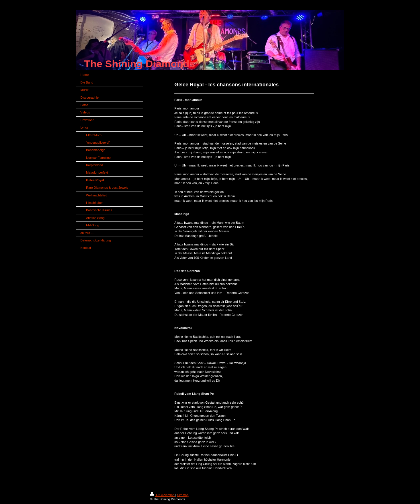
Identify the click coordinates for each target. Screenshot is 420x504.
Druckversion (163, 495)
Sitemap (183, 495)
